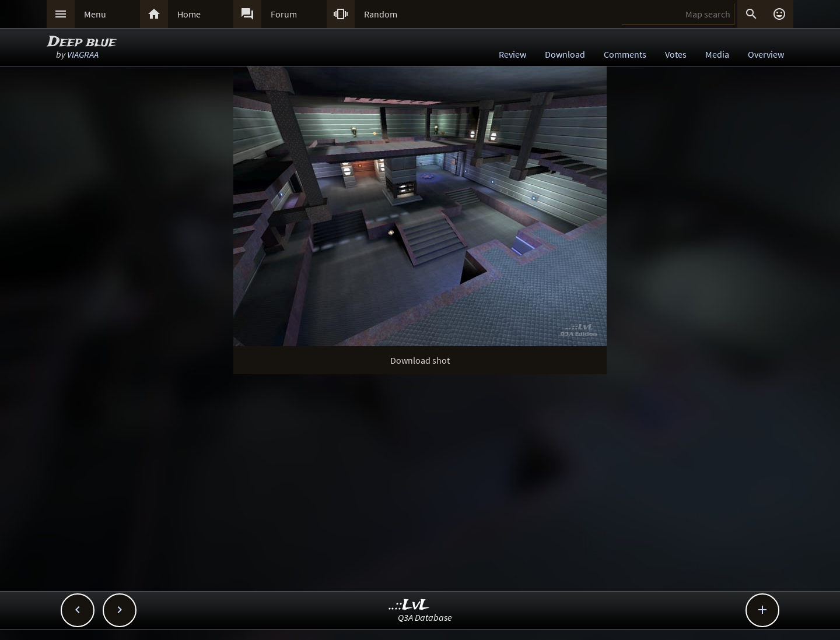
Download (565, 54)
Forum (284, 14)
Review (512, 54)
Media (717, 54)
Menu (95, 14)
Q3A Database (425, 617)
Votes (676, 54)
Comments (625, 54)
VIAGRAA (83, 54)
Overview (766, 54)
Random (381, 14)
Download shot (420, 360)
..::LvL (409, 605)
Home (189, 14)
